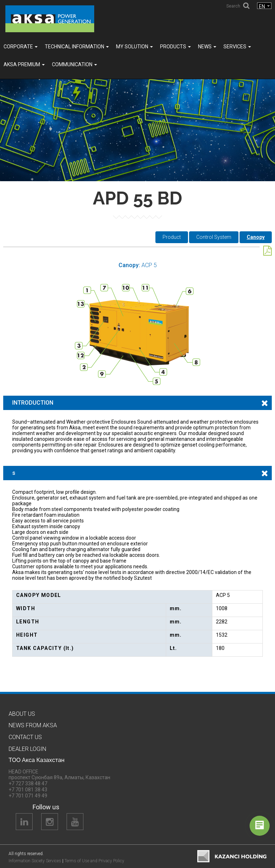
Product (172, 237)
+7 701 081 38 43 (28, 790)
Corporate (21, 47)
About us (22, 714)
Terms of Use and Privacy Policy (94, 861)
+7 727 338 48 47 (28, 783)
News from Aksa (33, 725)
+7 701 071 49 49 (28, 796)
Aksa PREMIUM (24, 64)
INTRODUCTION (33, 403)
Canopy (256, 237)
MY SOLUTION (134, 47)
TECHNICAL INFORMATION (77, 47)
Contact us (25, 737)
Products (175, 47)
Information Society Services (35, 861)
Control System (214, 237)
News (207, 47)
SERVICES (237, 47)
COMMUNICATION (74, 64)
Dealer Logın (27, 749)
